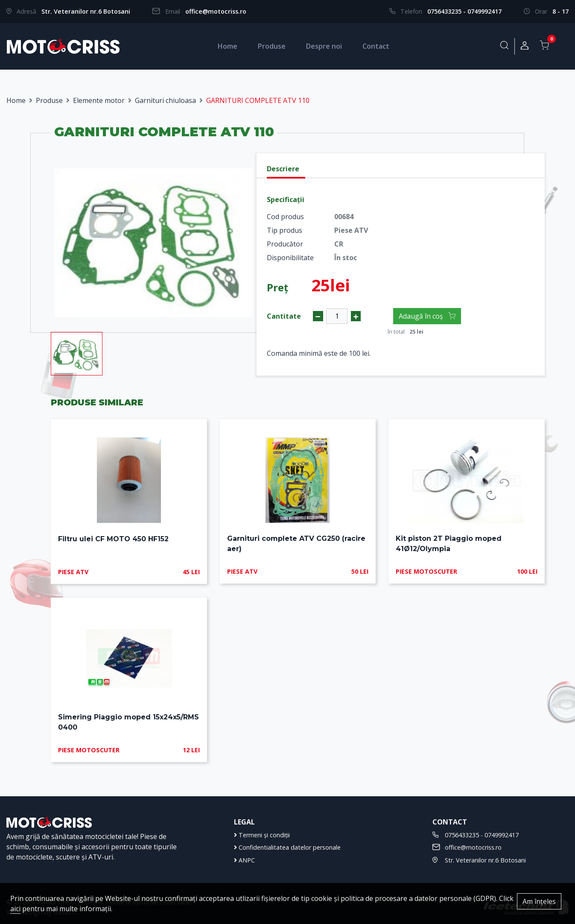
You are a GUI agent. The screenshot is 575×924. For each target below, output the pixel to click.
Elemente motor (99, 100)
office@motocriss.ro (216, 11)
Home (228, 46)
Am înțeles (539, 901)
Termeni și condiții (262, 835)
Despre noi (324, 46)
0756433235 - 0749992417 (464, 11)
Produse (272, 46)
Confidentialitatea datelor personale (287, 847)
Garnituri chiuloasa (165, 100)
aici (15, 909)
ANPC (244, 860)
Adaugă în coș (427, 316)
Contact (376, 46)
